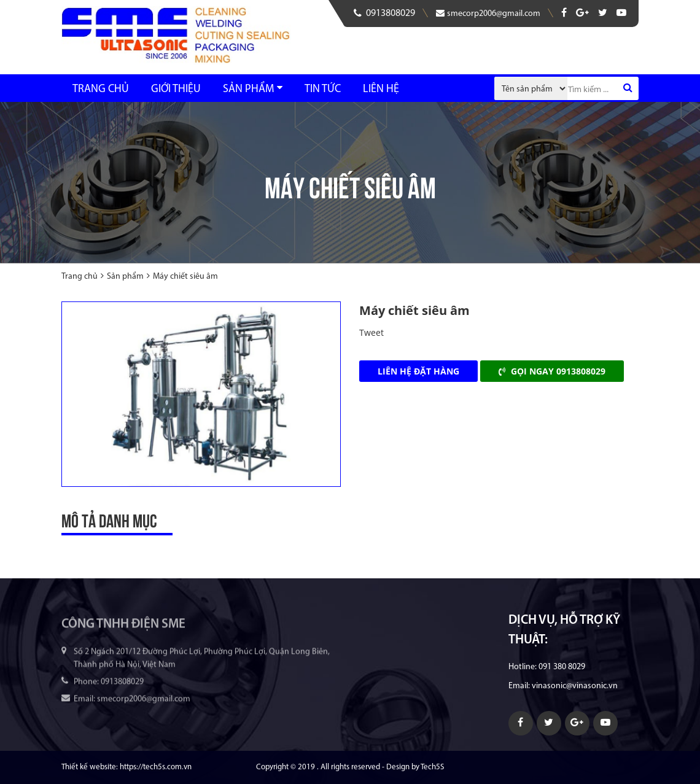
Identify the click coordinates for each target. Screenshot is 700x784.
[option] (201, 394)
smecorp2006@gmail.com (488, 14)
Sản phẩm (248, 89)
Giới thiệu (176, 89)
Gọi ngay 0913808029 (552, 371)
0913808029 (384, 13)
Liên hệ (381, 89)
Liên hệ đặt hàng (418, 371)
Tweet (371, 332)
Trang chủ (101, 89)
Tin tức (323, 89)
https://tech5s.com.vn (156, 767)
